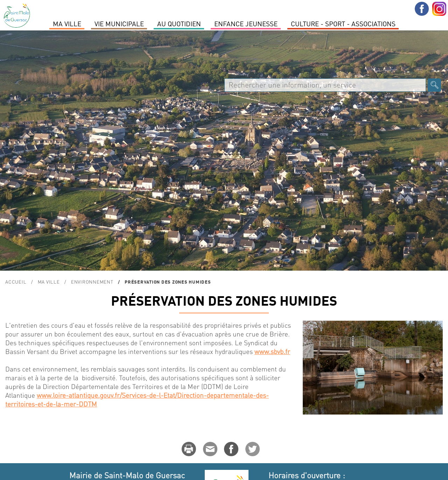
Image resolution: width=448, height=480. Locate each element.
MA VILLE (67, 23)
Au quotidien (179, 23)
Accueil (16, 282)
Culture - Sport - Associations (343, 23)
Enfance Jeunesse (246, 23)
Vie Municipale (119, 23)
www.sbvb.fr (272, 351)
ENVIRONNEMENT (92, 282)
